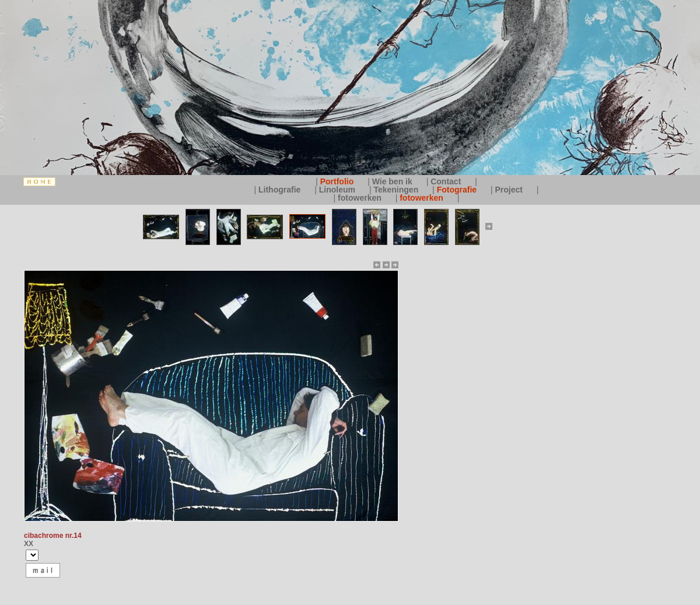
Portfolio (338, 181)
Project (510, 190)
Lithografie (281, 190)
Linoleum (338, 190)
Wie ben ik (393, 181)
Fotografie (458, 190)
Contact (447, 181)
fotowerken (361, 198)
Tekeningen (397, 190)
